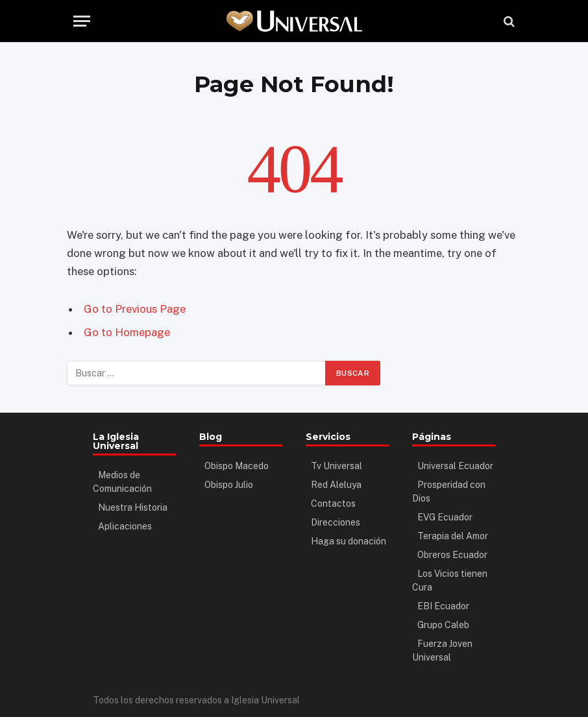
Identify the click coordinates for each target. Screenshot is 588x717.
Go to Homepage (127, 332)
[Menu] (82, 21)
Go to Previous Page (135, 309)
